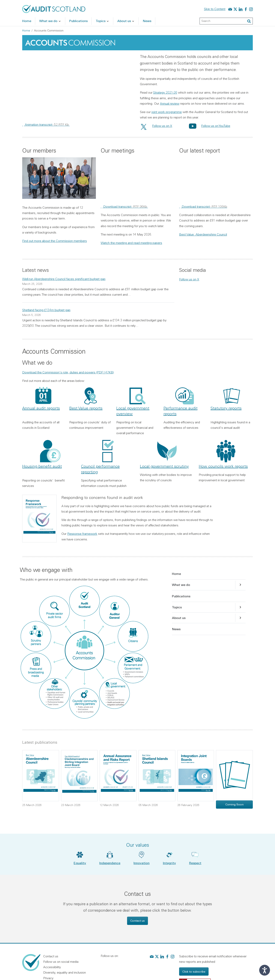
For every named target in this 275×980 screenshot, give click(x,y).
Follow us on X (162, 126)
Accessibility (52, 967)
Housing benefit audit (42, 466)
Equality (80, 863)
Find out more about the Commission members (55, 241)
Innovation (142, 863)
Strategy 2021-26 (165, 92)
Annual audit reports (41, 408)
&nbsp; (79, 85)
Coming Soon (234, 804)
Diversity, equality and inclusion (65, 972)
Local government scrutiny (164, 466)
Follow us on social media (61, 962)
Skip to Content (215, 9)
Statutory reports (226, 408)
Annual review (170, 103)
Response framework (82, 534)
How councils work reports (223, 466)
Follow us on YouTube (216, 126)
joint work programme (167, 112)
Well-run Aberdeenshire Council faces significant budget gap (64, 279)
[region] (79, 85)
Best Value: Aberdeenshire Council (203, 234)
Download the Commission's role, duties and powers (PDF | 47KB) (68, 372)
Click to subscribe (194, 971)
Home (26, 30)
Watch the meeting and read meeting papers (131, 243)
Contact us (137, 921)
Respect (195, 863)
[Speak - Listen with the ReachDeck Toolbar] (265, 970)
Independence (110, 863)
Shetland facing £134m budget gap (46, 310)
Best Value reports (86, 408)
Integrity (169, 863)
